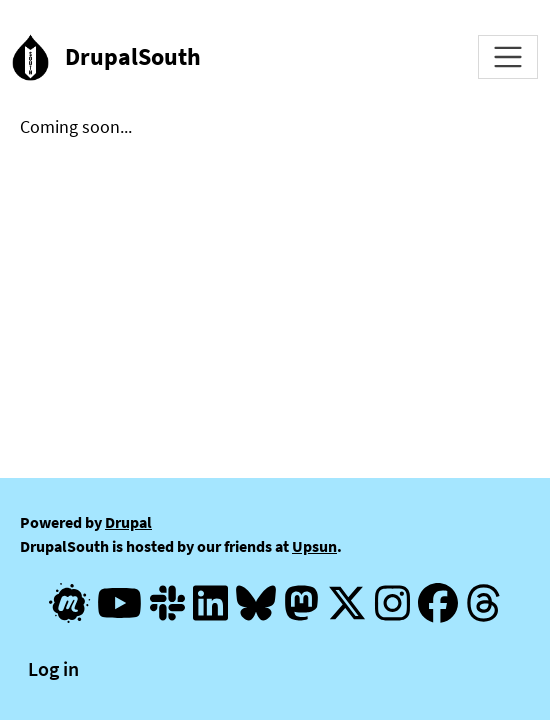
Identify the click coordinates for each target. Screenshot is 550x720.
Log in (53, 668)
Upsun (314, 546)
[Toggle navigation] (508, 57)
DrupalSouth (133, 56)
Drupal (128, 522)
